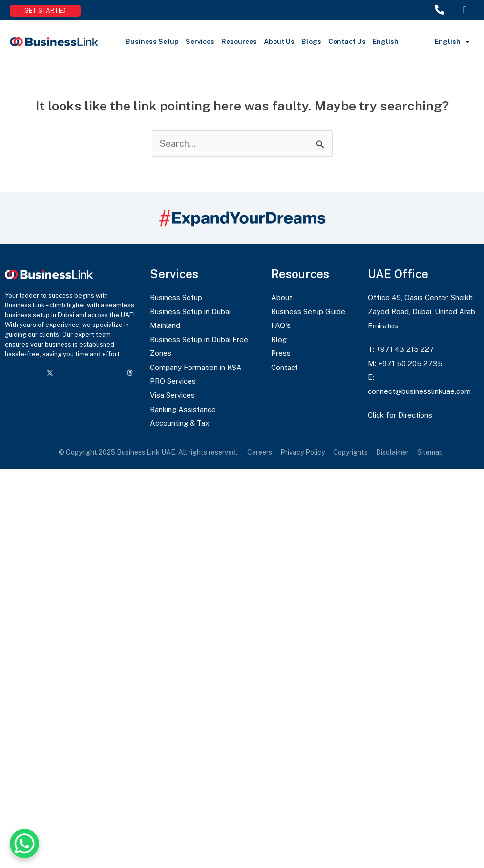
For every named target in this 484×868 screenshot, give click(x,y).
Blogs (311, 42)
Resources (239, 42)
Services (200, 42)
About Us (279, 42)
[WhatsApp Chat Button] (24, 844)
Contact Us (347, 42)
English (386, 42)
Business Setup (152, 42)
